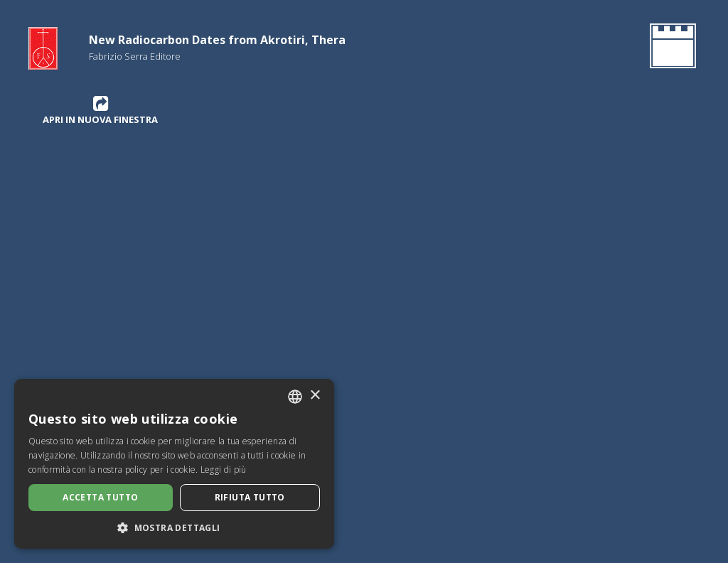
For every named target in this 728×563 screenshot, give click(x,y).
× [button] (315, 396)
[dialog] (174, 464)
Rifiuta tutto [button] (250, 497)
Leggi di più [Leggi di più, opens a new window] (224, 470)
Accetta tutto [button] (100, 497)
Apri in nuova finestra (100, 110)
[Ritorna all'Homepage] (670, 48)
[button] (174, 527)
